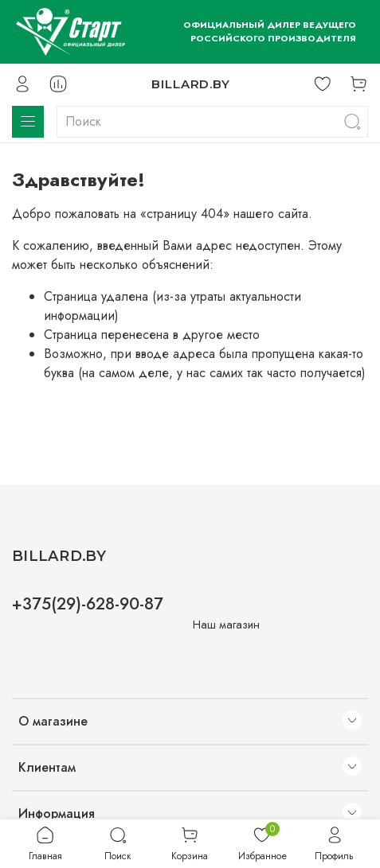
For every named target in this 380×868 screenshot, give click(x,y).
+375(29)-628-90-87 (88, 604)
